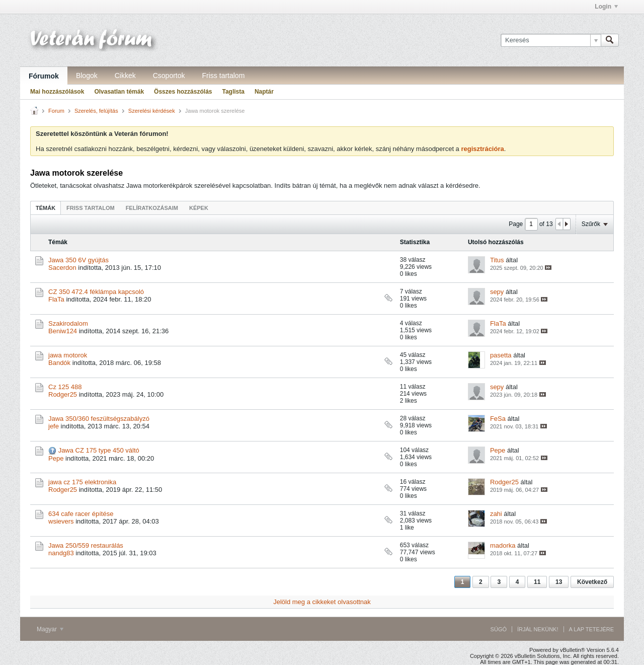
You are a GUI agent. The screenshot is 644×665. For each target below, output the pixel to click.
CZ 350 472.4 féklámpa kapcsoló (96, 292)
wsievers (61, 521)
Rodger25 (63, 394)
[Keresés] (551, 40)
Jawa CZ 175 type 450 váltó (99, 450)
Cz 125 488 (65, 387)
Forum (56, 111)
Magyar (50, 629)
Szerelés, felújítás (96, 111)
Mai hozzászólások (57, 92)
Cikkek (125, 76)
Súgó (499, 629)
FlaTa (56, 299)
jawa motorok (68, 355)
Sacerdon (62, 268)
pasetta (501, 355)
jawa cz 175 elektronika (82, 482)
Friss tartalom (224, 76)
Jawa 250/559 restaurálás (86, 545)
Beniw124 (63, 331)
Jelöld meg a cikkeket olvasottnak (322, 602)
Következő (592, 582)
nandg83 (61, 553)
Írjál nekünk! (538, 629)
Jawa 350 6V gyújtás (78, 260)
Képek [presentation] (199, 208)
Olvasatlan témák (119, 92)
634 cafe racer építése (81, 514)
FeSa (498, 419)
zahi (496, 514)
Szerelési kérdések (152, 111)
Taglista (233, 92)
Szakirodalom (68, 323)
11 (537, 582)
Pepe (56, 458)
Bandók (59, 363)
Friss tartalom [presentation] (91, 208)
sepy (497, 292)
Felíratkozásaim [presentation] (152, 208)
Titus (497, 260)
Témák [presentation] (46, 208)
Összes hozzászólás (183, 92)
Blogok (87, 76)
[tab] (46, 208)
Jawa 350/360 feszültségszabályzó (99, 419)
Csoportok (169, 76)
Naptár (264, 92)
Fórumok (44, 76)
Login (606, 7)
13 (559, 582)
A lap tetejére (591, 629)
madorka (503, 545)
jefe (54, 426)
